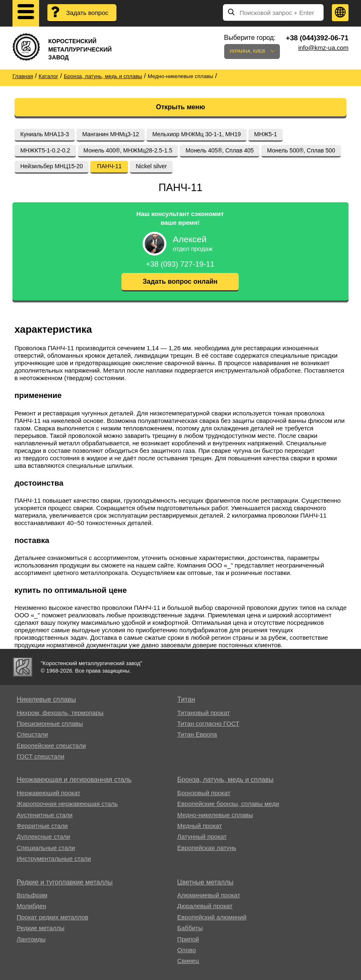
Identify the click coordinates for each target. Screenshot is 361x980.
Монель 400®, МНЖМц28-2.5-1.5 (128, 150)
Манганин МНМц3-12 (111, 134)
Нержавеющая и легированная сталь (74, 780)
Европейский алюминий (212, 917)
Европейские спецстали (51, 745)
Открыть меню (180, 107)
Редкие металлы (41, 928)
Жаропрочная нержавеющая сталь (67, 804)
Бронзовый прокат (204, 793)
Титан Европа (197, 734)
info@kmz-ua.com (323, 48)
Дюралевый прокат (205, 906)
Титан (186, 699)
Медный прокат (200, 826)
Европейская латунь (207, 848)
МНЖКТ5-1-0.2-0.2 (45, 150)
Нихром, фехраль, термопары (60, 713)
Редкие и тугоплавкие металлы (65, 882)
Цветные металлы (205, 882)
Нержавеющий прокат (48, 793)
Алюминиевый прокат (209, 895)
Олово (187, 950)
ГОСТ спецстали (41, 756)
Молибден (31, 906)
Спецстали (32, 734)
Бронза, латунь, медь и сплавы (225, 780)
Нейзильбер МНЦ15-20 (52, 166)
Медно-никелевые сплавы (215, 815)
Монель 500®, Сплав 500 (301, 150)
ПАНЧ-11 (109, 166)
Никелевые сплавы (46, 699)
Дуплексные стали (43, 836)
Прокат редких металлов (52, 917)
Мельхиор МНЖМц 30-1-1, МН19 (197, 134)
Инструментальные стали (54, 858)
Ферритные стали (42, 826)
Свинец (188, 961)
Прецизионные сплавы (50, 723)
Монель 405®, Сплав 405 (220, 150)
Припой (188, 939)
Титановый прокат (203, 713)
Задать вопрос (87, 13)
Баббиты (190, 928)
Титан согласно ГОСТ (208, 723)
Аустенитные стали (45, 815)
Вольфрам (32, 895)
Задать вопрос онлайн (180, 281)
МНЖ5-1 (266, 134)
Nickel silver (151, 166)
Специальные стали (46, 848)
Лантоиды (31, 939)
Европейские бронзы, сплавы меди (228, 804)
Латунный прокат (202, 836)
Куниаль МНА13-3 (45, 134)
